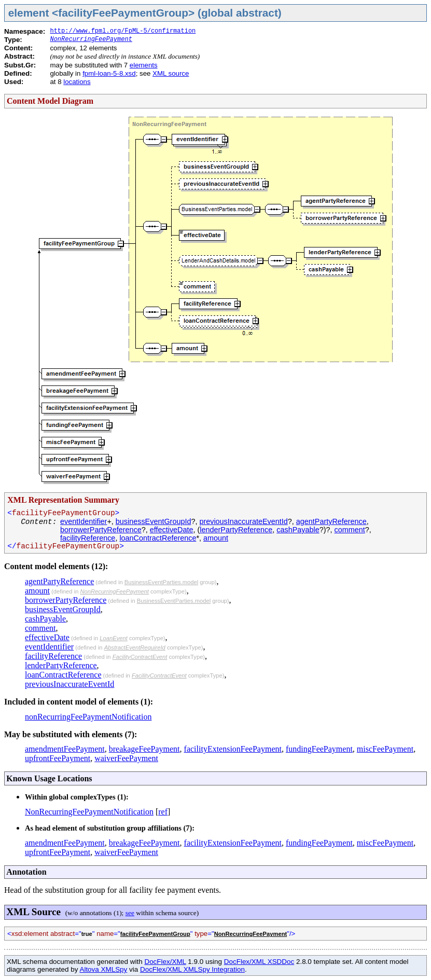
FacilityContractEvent (140, 657)
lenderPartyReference (236, 530)
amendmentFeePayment (65, 749)
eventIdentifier (84, 521)
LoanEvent (114, 638)
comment (350, 530)
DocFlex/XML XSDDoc (259, 962)
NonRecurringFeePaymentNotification (89, 812)
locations (77, 82)
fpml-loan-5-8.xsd (109, 73)
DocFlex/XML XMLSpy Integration (192, 969)
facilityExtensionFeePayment (233, 749)
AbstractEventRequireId (135, 647)
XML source (171, 73)
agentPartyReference (331, 521)
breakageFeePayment (144, 749)
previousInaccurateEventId (243, 521)
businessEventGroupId (154, 521)
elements (144, 65)
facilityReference (88, 538)
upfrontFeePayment (58, 758)
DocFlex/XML (165, 962)
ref (163, 812)
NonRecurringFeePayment (91, 39)
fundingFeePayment (319, 749)
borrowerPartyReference (101, 530)
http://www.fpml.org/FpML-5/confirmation (123, 31)
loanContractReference (158, 538)
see (130, 913)
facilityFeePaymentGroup (155, 934)
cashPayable (298, 530)
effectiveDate (172, 530)
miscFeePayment (385, 749)
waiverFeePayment (126, 758)
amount (216, 538)
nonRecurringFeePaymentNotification (88, 717)
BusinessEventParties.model (161, 582)
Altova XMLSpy (103, 969)
